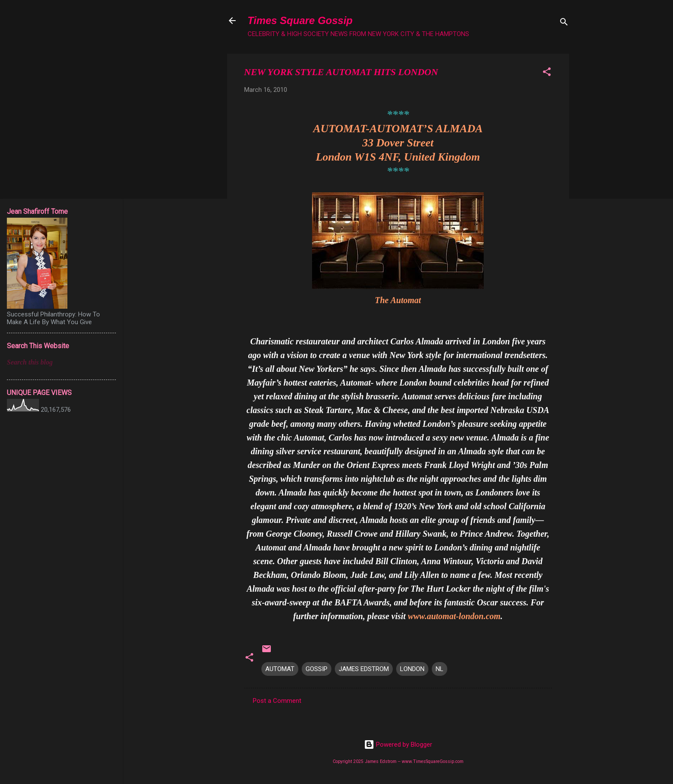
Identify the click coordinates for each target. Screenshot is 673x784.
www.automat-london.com (454, 616)
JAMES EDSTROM (364, 669)
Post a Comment (277, 701)
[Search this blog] (61, 362)
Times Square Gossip (300, 20)
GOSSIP (317, 669)
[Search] (564, 23)
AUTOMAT (280, 669)
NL (440, 669)
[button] (547, 73)
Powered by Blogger (398, 744)
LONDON (412, 669)
